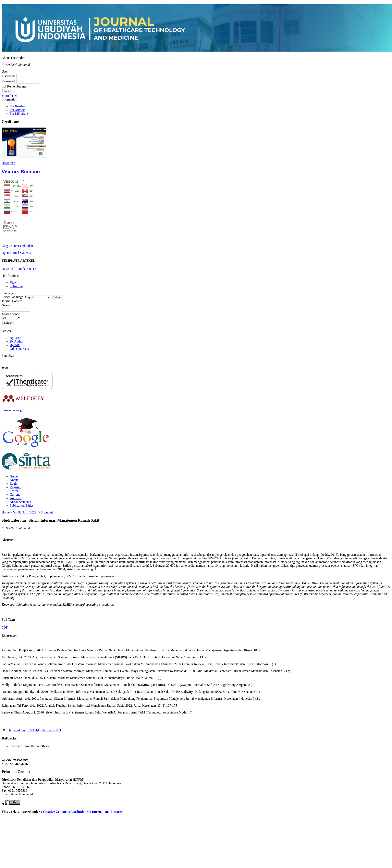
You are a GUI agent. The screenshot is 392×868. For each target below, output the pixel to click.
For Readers (18, 106)
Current (15, 495)
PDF (5, 627)
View (13, 283)
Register (15, 487)
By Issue (15, 338)
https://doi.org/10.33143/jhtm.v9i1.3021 (35, 730)
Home (14, 476)
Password (8, 81)
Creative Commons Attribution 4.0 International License (82, 812)
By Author (17, 341)
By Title (15, 345)
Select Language (12, 297)
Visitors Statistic (21, 172)
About (14, 480)
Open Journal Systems (16, 253)
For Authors (18, 110)
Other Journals (19, 349)
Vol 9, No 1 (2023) (25, 512)
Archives (16, 498)
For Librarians (19, 114)
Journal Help (10, 96)
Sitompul (47, 512)
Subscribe (16, 286)
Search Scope (12, 316)
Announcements (20, 502)
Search (14, 491)
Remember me (17, 86)
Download (8, 163)
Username (9, 76)
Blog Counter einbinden (17, 246)
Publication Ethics (22, 505)
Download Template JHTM (19, 269)
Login (14, 484)
